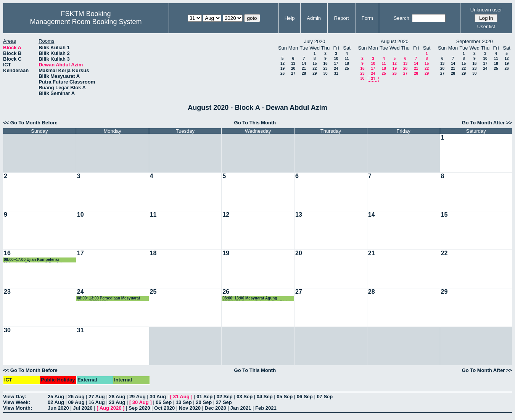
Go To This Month (255, 123)
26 (282, 73)
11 (347, 59)
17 (336, 64)
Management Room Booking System (86, 22)
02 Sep (225, 397)
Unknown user (486, 10)
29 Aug (138, 397)
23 (325, 68)
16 (325, 64)
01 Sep (204, 397)
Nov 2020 (190, 408)
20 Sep (204, 402)
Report (342, 18)
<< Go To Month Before (30, 123)
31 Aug (181, 397)
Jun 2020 (58, 408)
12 (282, 64)
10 (336, 59)
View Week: (17, 402)
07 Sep (325, 397)
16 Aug (97, 402)
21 (304, 68)
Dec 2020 (216, 408)
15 (315, 64)
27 (293, 73)
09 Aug (76, 402)
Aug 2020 (111, 408)
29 (315, 73)
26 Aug (76, 397)
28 (304, 73)
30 (325, 73)
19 (282, 68)
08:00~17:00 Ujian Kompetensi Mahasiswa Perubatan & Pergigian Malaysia (35, 260)
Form (367, 18)
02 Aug (56, 402)
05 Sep (285, 397)
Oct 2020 (164, 408)
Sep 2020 (139, 408)
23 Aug (117, 402)
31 (336, 73)
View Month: (18, 408)
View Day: (15, 397)
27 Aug (97, 397)
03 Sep (245, 397)
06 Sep (305, 397)
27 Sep (224, 402)
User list (486, 27)
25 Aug (56, 397)
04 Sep (265, 397)
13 (293, 64)
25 (347, 68)
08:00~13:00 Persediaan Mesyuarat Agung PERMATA (109, 299)
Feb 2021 (266, 408)
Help (290, 18)
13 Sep (184, 402)
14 (304, 64)
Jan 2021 (241, 408)
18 (347, 64)
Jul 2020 (83, 408)
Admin (314, 18)
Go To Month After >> (487, 123)
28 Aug (117, 397)
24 (336, 68)
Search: (402, 18)
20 (293, 68)
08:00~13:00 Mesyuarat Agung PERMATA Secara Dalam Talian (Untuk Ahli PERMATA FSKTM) (257, 299)
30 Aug (158, 397)
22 (315, 68)
